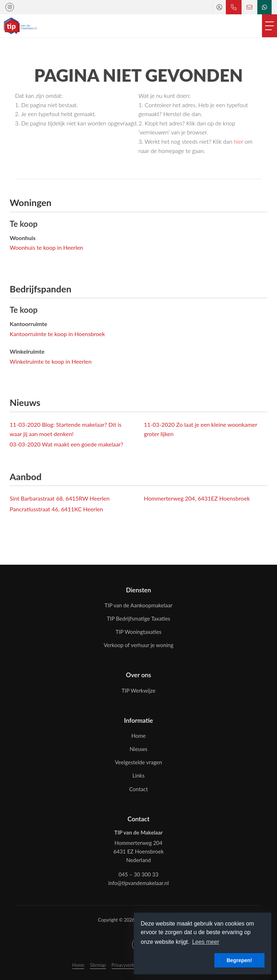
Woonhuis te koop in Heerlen (46, 247)
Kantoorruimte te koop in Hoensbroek (57, 334)
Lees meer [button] (206, 942)
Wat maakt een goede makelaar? (66, 444)
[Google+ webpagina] (10, 7)
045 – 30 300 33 (138, 874)
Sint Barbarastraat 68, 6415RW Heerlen (60, 498)
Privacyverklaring (128, 965)
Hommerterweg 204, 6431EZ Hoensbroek (197, 498)
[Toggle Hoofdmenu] (269, 26)
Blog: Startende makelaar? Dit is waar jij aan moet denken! (66, 429)
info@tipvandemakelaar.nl (138, 883)
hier (238, 141)
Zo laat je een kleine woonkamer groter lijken (200, 429)
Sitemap (98, 965)
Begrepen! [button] (239, 960)
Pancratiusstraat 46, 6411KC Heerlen (56, 509)
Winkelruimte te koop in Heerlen (51, 361)
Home (78, 965)
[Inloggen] (219, 7)
